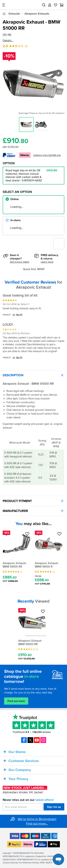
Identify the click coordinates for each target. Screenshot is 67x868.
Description (35, 375)
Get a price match (20, 262)
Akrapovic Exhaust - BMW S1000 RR (15, 565)
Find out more (16, 701)
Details (7, 40)
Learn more (47, 262)
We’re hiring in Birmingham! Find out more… (37, 821)
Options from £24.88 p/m (47, 155)
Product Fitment (35, 501)
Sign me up (54, 807)
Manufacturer (35, 511)
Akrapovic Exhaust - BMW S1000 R (47, 565)
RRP (10, 581)
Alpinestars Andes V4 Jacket (25, 790)
